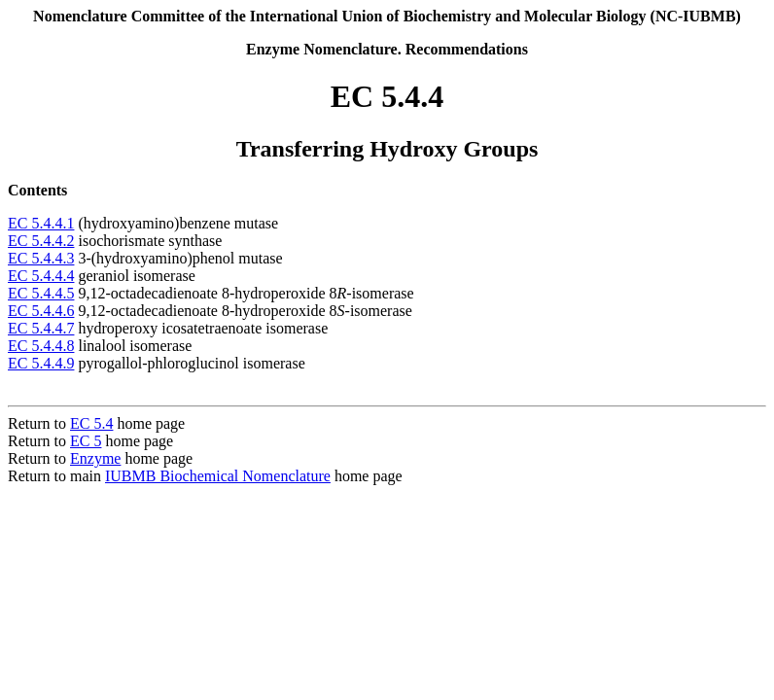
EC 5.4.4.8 (41, 346)
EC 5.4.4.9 (41, 363)
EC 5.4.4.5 (41, 293)
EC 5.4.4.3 (41, 258)
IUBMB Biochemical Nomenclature (218, 476)
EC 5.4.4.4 (41, 276)
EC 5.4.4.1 (41, 223)
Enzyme (95, 458)
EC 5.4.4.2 (41, 241)
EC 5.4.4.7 (41, 328)
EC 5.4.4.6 (41, 311)
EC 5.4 (91, 423)
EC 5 (86, 441)
